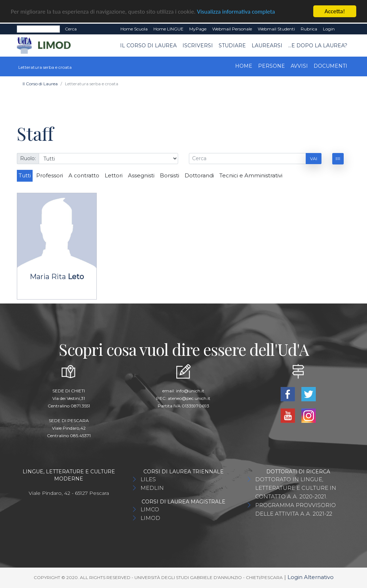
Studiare (232, 46)
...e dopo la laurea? (318, 46)
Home (244, 66)
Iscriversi (198, 46)
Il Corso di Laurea (148, 46)
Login (329, 29)
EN (344, 29)
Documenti (330, 66)
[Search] (38, 29)
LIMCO (150, 509)
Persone (271, 66)
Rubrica (309, 29)
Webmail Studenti (276, 29)
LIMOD (150, 518)
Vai (314, 159)
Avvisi (299, 66)
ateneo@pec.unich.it (189, 398)
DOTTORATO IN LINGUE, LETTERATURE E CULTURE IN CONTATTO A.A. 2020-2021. (296, 488)
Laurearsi (267, 46)
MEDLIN (152, 488)
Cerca (71, 29)
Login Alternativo (311, 577)
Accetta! (335, 11)
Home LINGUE (168, 29)
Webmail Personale (232, 29)
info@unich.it (190, 391)
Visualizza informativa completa (236, 12)
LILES (148, 479)
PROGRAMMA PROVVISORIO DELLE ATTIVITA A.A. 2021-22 (295, 509)
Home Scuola (134, 29)
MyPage (198, 29)
